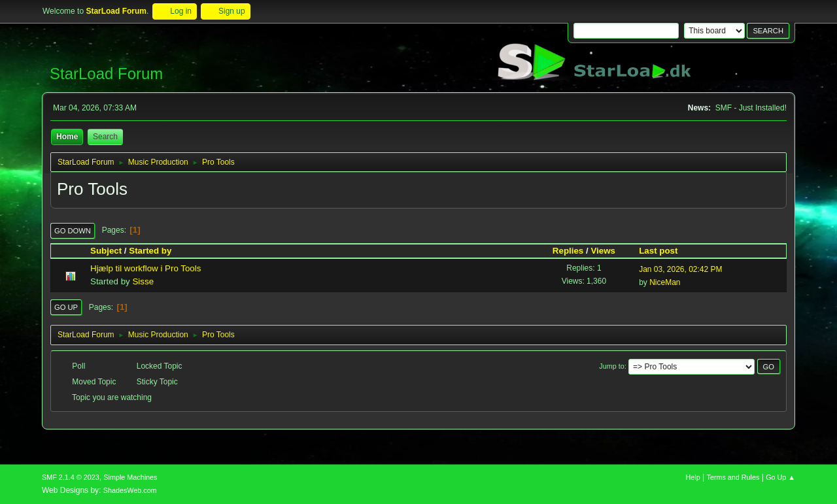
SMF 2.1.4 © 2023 (71, 477)
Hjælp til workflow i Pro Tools (145, 268)
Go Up (66, 307)
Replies (568, 251)
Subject (106, 251)
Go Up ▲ (780, 477)
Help (693, 477)
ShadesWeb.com (130, 490)
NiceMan (665, 282)
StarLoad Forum (106, 74)
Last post (664, 251)
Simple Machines (130, 477)
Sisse (143, 281)
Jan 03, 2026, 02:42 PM (680, 269)
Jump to (611, 366)
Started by (150, 251)
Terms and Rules (733, 477)
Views (603, 251)
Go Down (73, 231)
